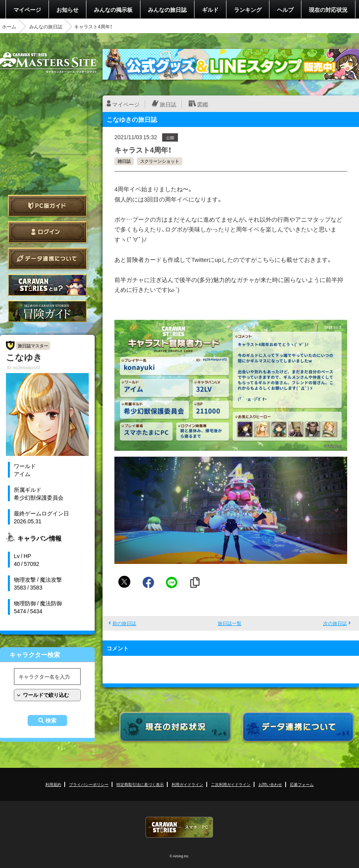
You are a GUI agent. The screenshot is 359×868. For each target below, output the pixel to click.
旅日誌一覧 (230, 623)
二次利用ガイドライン (231, 784)
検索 (51, 721)
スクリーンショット (160, 161)
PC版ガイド (47, 206)
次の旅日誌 (335, 623)
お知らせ (67, 9)
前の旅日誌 (124, 623)
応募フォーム (302, 784)
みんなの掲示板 (113, 9)
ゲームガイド (47, 311)
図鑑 (203, 104)
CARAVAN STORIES (179, 827)
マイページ (27, 9)
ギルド (210, 9)
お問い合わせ (270, 784)
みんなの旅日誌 (167, 9)
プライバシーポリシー (89, 784)
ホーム (9, 26)
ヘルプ (285, 9)
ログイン (47, 232)
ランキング (248, 9)
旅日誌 (168, 104)
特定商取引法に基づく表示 (140, 784)
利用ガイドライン (187, 784)
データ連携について (47, 259)
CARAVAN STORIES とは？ (47, 285)
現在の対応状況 (328, 9)
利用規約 (53, 784)
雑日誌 (124, 161)
